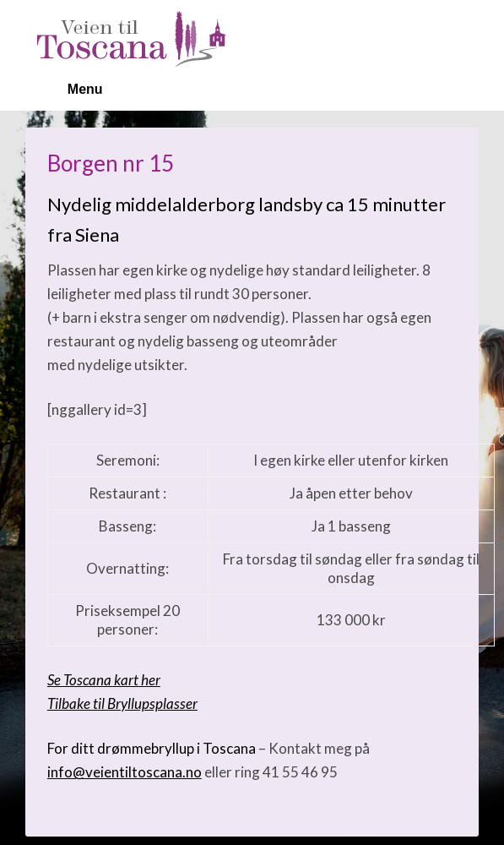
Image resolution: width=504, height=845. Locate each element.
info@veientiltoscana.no (125, 772)
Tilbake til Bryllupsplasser (122, 703)
